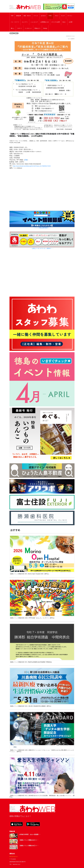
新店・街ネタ (27, 16)
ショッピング (34, 22)
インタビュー (28, 28)
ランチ (63, 16)
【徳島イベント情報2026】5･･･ (29, 840)
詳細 (26, 160)
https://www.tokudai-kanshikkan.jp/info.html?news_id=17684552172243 (32, 166)
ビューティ (25, 22)
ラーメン (70, 16)
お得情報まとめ (45, 22)
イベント (36, 16)
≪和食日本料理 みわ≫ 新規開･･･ (30, 834)
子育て (50, 16)
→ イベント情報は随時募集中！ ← (42, 228)
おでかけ (43, 16)
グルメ (57, 16)
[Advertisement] (42, 275)
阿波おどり (38, 28)
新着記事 (19, 16)
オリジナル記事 (56, 22)
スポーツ (20, 28)
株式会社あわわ (14, 856)
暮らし (13, 28)
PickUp (45, 28)
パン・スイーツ (15, 22)
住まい (64, 22)
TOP (12, 16)
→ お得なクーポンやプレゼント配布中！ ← (42, 248)
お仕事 (71, 22)
